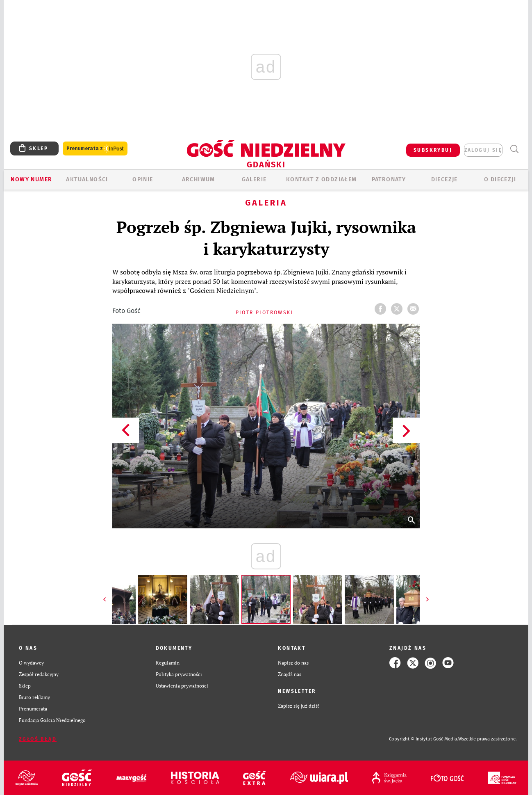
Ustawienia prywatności (182, 686)
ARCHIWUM (199, 179)
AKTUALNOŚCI (87, 179)
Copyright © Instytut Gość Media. (424, 739)
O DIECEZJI (500, 179)
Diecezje (444, 179)
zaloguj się (483, 150)
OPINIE (143, 179)
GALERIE (254, 179)
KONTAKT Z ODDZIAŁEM (322, 179)
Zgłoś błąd (38, 739)
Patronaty (389, 179)
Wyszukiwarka (514, 149)
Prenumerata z (95, 149)
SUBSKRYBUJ (433, 150)
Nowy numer (31, 179)
